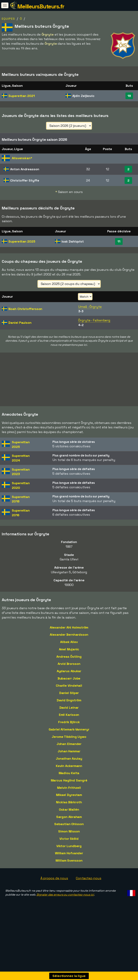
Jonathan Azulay (69, 777)
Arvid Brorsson (69, 682)
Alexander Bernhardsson (69, 653)
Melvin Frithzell (69, 806)
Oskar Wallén (69, 828)
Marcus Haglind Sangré (69, 799)
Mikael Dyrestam (69, 813)
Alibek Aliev (69, 660)
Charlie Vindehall (69, 704)
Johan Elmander (69, 762)
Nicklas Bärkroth (69, 821)
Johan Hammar (69, 770)
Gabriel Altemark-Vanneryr (69, 748)
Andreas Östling (69, 675)
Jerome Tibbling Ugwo (69, 755)
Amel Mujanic (69, 667)
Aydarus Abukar (69, 689)
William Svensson (69, 879)
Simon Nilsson (69, 850)
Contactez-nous (89, 896)
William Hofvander (69, 872)
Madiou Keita (69, 791)
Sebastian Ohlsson (69, 842)
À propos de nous (54, 896)
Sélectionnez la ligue (69, 976)
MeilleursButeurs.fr (41, 6)
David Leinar (69, 726)
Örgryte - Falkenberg (94, 320)
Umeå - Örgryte (90, 307)
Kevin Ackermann (69, 784)
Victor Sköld (69, 857)
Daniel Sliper (69, 711)
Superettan (22, 96)
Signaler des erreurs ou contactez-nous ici (65, 913)
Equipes (8, 19)
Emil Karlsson (69, 733)
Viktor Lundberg (69, 864)
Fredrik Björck (69, 740)
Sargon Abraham (69, 835)
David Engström (69, 718)
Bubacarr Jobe (69, 697)
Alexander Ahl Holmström (69, 646)
